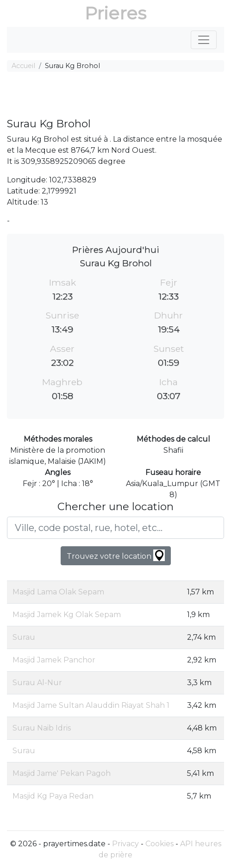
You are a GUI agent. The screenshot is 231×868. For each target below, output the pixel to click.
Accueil (23, 66)
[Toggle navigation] (204, 40)
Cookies (159, 844)
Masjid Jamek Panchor (54, 660)
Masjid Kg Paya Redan (53, 796)
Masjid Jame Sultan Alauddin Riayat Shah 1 (91, 705)
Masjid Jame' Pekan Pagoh (62, 773)
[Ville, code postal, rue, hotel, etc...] (115, 528)
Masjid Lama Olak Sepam (58, 592)
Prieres (115, 13)
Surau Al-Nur (37, 683)
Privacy (125, 844)
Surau (24, 637)
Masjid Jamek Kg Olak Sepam (67, 615)
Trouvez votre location (116, 555)
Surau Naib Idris (42, 728)
